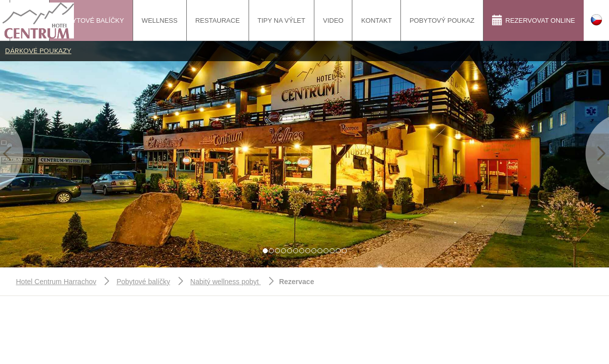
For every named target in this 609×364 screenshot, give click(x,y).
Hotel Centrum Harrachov (56, 282)
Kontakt (376, 20)
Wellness (160, 20)
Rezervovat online (534, 20)
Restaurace (218, 20)
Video (333, 20)
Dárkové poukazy (38, 51)
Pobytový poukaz (442, 20)
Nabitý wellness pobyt (226, 282)
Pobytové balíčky (91, 20)
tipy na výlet (281, 20)
